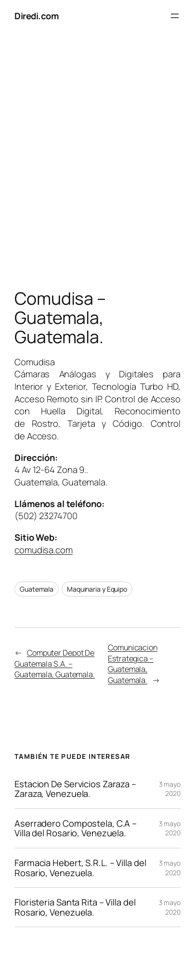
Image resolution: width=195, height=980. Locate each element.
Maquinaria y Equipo (97, 589)
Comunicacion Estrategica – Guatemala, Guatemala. (133, 664)
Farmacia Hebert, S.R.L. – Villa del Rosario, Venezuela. (80, 868)
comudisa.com (44, 550)
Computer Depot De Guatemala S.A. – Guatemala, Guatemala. (55, 664)
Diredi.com (36, 16)
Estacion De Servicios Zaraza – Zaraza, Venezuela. (75, 789)
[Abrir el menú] (175, 16)
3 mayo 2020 (170, 789)
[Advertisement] (97, 163)
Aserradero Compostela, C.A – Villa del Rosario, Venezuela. (76, 828)
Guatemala (37, 589)
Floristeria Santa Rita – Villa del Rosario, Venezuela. (75, 907)
